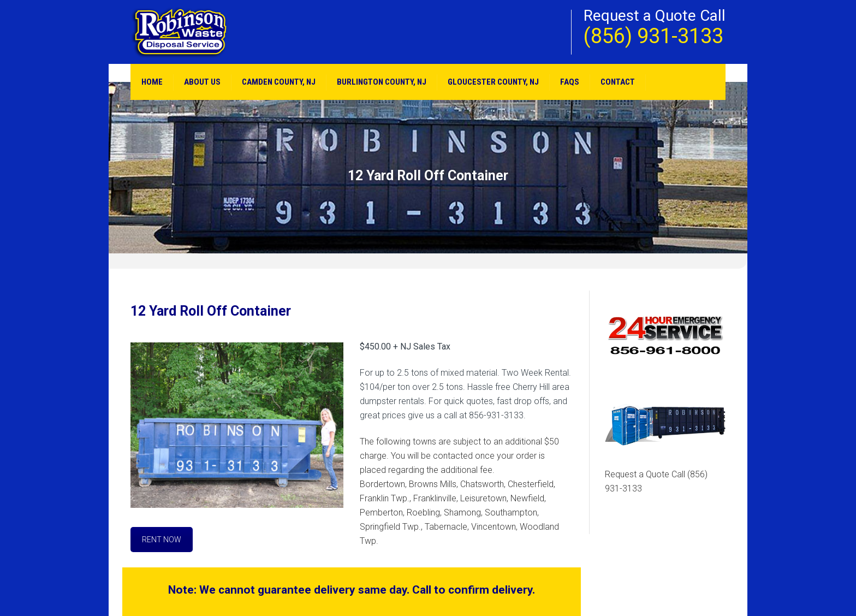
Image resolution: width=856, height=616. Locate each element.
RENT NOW (162, 540)
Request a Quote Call (656, 481)
